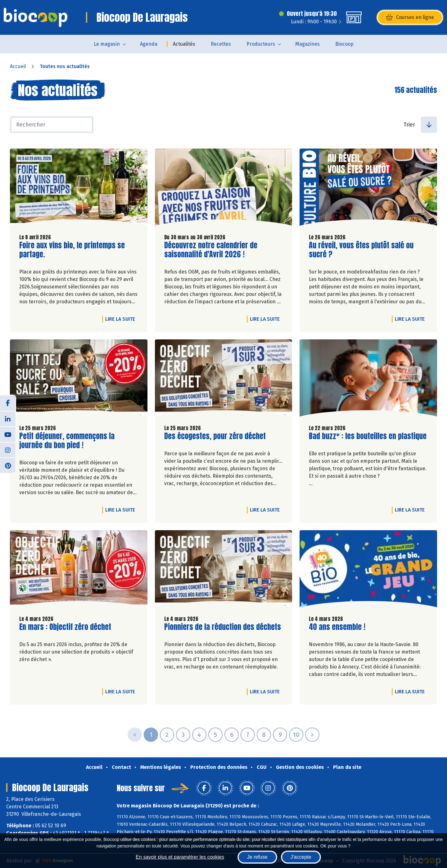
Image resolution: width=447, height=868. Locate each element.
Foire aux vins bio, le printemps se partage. (72, 250)
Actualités (184, 44)
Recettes (221, 44)
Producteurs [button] (261, 44)
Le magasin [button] (107, 44)
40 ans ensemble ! (337, 627)
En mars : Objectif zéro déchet (65, 627)
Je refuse (257, 857)
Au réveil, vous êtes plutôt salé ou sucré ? (361, 250)
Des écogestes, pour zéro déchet (215, 436)
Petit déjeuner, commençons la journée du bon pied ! (67, 441)
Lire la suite (122, 319)
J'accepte (301, 857)
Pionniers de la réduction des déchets (223, 627)
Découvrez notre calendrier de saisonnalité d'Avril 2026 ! (211, 250)
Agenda (149, 44)
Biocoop (344, 44)
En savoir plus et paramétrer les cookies (180, 857)
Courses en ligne (410, 17)
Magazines (307, 44)
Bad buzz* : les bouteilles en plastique (368, 436)
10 (296, 735)
